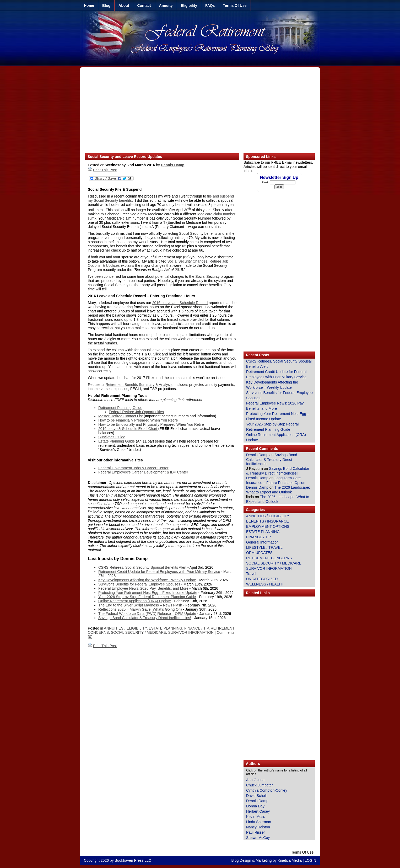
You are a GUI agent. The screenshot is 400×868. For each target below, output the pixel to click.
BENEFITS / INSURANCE (267, 521)
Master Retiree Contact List (121, 416)
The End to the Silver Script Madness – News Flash (140, 605)
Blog (106, 6)
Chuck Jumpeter (260, 785)
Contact (144, 6)
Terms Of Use (235, 6)
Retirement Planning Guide (120, 408)
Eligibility (189, 6)
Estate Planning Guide (117, 441)
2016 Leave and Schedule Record (180, 303)
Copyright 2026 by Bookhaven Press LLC (118, 860)
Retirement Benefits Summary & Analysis (139, 385)
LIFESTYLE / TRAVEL (264, 547)
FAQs (210, 6)
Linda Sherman (259, 822)
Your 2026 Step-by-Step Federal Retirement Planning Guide (147, 597)
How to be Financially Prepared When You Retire (138, 420)
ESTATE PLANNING (165, 628)
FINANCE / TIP (196, 628)
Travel (251, 574)
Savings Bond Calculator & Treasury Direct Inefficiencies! (145, 618)
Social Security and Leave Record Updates (125, 157)
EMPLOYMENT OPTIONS (268, 526)
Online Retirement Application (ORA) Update (135, 601)
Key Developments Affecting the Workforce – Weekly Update (272, 385)
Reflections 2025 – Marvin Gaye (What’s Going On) (140, 609)
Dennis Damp (173, 165)
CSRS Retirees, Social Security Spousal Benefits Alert (142, 567)
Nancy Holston (258, 827)
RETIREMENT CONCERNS (269, 558)
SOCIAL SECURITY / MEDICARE (139, 632)
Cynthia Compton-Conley (267, 790)
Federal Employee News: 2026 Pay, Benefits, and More (143, 588)
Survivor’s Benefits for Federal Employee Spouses (139, 584)
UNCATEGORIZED (262, 579)
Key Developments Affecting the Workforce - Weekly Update (147, 580)
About (124, 6)
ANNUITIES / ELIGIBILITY (125, 628)
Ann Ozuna (255, 780)
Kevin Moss (256, 817)
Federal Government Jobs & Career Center (133, 468)
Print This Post (105, 170)
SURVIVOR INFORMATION (191, 632)
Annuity (166, 6)
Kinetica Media (290, 860)
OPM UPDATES (259, 553)
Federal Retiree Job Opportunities (136, 412)
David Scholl (256, 796)
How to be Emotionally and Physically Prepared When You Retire (151, 424)
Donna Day (255, 806)
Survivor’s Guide (112, 437)
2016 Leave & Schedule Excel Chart (128, 429)
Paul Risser (256, 832)
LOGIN (310, 860)
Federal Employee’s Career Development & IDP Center (143, 472)
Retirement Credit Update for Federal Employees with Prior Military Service (159, 572)
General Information (262, 542)
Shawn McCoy (258, 838)
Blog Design (241, 860)
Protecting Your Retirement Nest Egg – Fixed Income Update (148, 593)
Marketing (264, 860)
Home (89, 6)
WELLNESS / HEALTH (265, 584)
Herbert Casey (258, 811)
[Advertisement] (200, 113)
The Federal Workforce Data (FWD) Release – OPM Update (147, 614)
